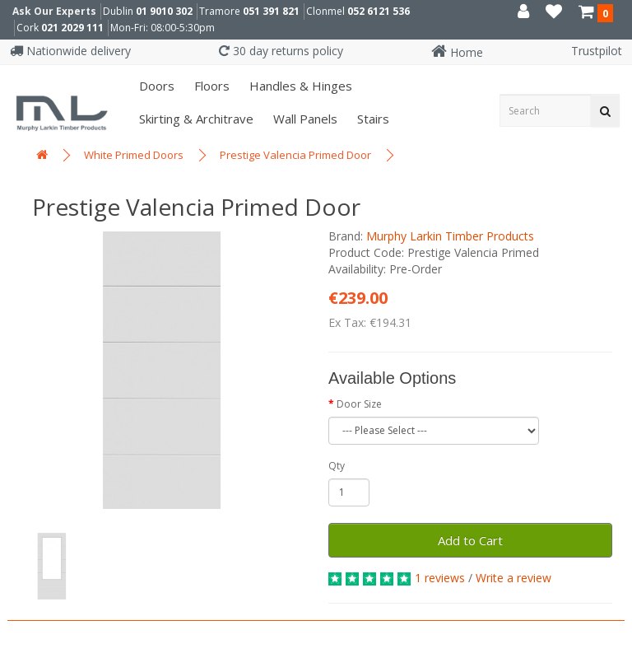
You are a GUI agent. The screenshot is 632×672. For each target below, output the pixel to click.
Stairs (372, 119)
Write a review (513, 578)
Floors (210, 86)
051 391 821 (271, 11)
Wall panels (304, 119)
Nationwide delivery (70, 51)
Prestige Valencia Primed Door (295, 155)
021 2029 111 (72, 28)
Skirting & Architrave (195, 119)
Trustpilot (597, 51)
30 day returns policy (281, 51)
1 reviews (440, 578)
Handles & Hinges (299, 86)
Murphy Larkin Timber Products (450, 236)
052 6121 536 (379, 11)
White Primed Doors (134, 155)
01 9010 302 (164, 11)
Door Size (359, 404)
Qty (337, 466)
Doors (155, 86)
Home (457, 52)
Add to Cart (470, 540)
